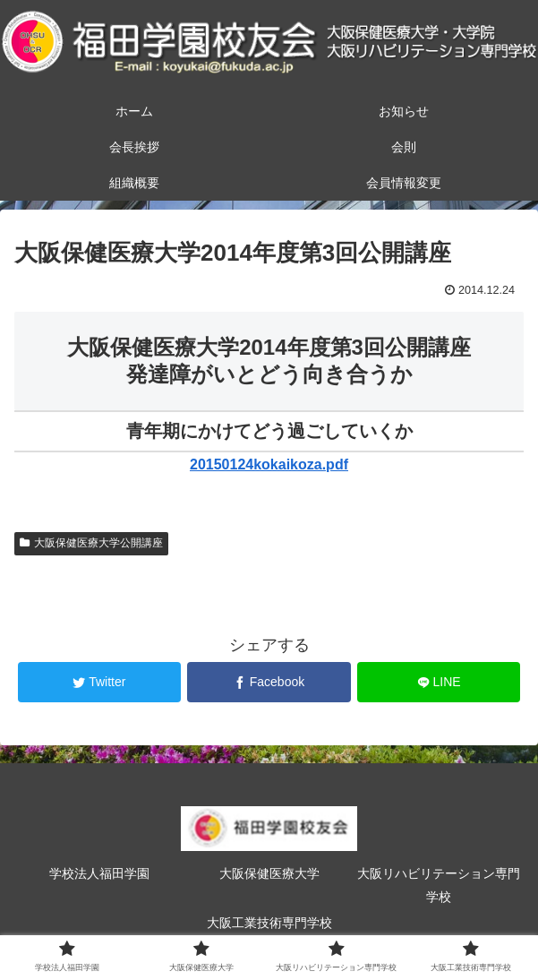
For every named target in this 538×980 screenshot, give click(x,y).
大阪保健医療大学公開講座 (91, 543)
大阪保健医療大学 (269, 873)
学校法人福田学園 (99, 873)
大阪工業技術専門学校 (269, 923)
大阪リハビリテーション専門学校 (439, 885)
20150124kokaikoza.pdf (269, 464)
